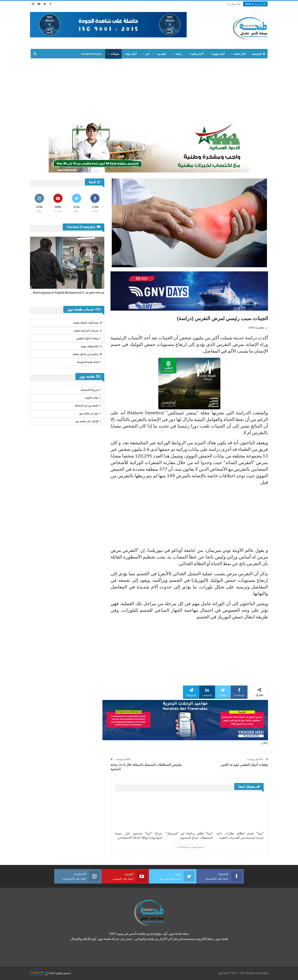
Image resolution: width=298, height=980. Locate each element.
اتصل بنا (234, 4)
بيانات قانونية (92, 398)
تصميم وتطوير (63, 973)
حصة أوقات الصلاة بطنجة (88, 323)
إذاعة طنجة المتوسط (88, 362)
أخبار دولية (131, 54)
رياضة (179, 54)
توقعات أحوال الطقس (87, 339)
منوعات (115, 54)
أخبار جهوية (218, 54)
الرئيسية (258, 54)
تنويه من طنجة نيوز (89, 413)
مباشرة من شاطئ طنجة (87, 354)
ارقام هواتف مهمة (91, 346)
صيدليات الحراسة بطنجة (88, 331)
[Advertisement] (149, 90)
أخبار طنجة (240, 54)
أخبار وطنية (197, 54)
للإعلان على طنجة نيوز (87, 421)
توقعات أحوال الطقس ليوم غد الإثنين (244, 765)
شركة (43, 973)
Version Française (91, 54)
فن (147, 54)
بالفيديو (162, 54)
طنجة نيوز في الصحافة (87, 406)
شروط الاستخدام (90, 390)
